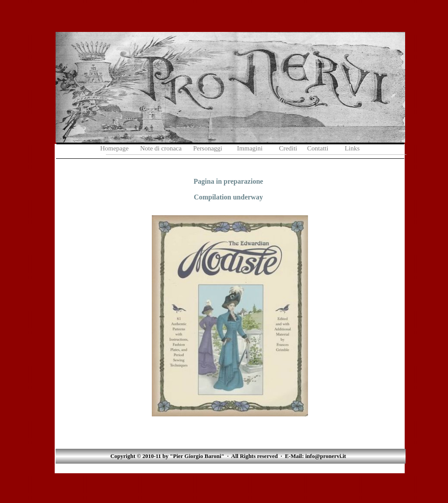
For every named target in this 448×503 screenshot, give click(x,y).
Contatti (318, 148)
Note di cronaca (161, 148)
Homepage (114, 148)
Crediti (288, 148)
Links (352, 148)
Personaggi (208, 148)
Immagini (250, 148)
